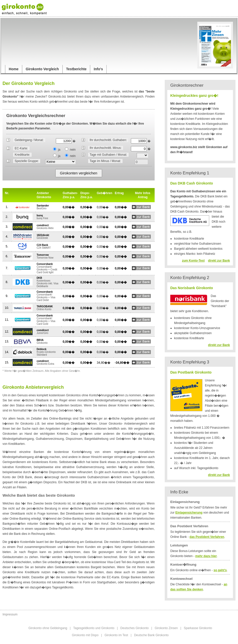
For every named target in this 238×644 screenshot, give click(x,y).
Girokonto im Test (116, 635)
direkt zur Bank (219, 261)
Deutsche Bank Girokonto (151, 635)
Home (14, 69)
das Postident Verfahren (207, 537)
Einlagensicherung (189, 513)
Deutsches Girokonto (134, 628)
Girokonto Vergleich (42, 69)
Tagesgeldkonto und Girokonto (94, 628)
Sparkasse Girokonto (198, 628)
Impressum (10, 614)
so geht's (220, 570)
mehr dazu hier (206, 556)
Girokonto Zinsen (166, 628)
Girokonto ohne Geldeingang (48, 628)
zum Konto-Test (193, 261)
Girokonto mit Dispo (85, 635)
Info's (98, 69)
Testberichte (76, 69)
